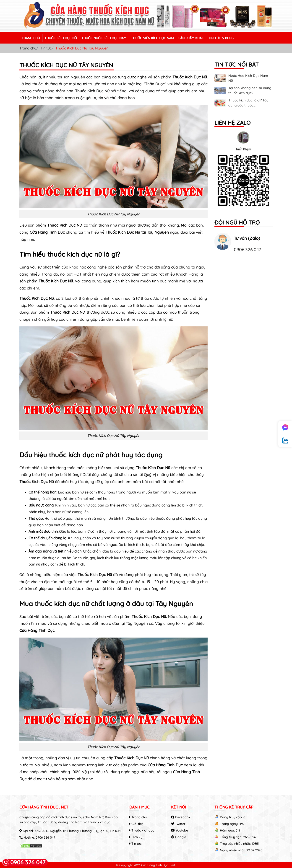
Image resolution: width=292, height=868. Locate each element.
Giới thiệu (137, 824)
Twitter (178, 824)
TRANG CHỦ (31, 38)
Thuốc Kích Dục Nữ (92, 91)
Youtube (180, 830)
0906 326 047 (45, 837)
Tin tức (46, 48)
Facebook (181, 817)
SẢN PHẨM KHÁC (191, 38)
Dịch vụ (136, 837)
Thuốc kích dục (142, 830)
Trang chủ (28, 48)
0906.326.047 (248, 249)
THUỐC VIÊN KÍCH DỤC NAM (152, 38)
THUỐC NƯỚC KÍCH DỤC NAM (104, 38)
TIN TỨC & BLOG (221, 38)
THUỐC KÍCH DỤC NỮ (61, 38)
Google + (180, 837)
